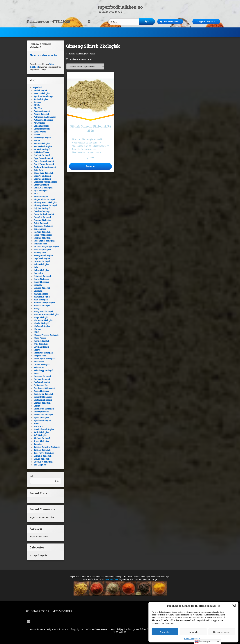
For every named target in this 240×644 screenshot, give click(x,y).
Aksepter (165, 632)
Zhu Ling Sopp (39, 465)
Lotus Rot (37, 285)
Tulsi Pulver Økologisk (43, 453)
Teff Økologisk (40, 435)
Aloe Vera (37, 108)
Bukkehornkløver (41, 152)
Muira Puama (39, 338)
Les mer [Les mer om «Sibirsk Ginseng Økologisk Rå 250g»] (91, 166)
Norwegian (203, 642)
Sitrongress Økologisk (43, 409)
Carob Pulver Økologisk (43, 164)
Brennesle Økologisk (42, 146)
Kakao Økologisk (41, 264)
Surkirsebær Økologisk (43, 429)
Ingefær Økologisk (41, 258)
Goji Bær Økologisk (42, 208)
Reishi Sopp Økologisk (43, 370)
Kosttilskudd (111, 32)
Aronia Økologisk (41, 114)
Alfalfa (36, 105)
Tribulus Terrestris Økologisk (46, 447)
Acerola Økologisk (41, 93)
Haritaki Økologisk (41, 238)
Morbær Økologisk (41, 326)
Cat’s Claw (38, 170)
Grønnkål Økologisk (42, 217)
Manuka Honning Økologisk (46, 314)
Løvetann (37, 291)
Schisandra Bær (40, 385)
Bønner (36, 141)
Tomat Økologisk (41, 441)
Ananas (37, 102)
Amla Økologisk (40, 99)
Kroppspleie (139, 32)
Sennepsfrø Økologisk (43, 394)
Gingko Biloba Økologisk (44, 199)
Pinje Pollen (38, 362)
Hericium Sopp (40, 244)
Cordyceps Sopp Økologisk (45, 182)
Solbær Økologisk (41, 412)
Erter (35, 194)
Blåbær (36, 135)
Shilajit (36, 406)
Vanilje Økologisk (41, 459)
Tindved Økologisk (41, 438)
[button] (234, 606)
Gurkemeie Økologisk (43, 226)
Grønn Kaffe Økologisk (43, 214)
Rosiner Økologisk (41, 379)
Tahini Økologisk (41, 432)
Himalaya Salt (39, 253)
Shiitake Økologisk (41, 403)
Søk (31, 476)
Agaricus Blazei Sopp (43, 96)
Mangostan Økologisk (43, 311)
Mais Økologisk (40, 300)
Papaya (36, 350)
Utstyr (187, 32)
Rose (35, 373)
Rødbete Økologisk (41, 382)
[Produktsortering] (85, 66)
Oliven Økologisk (41, 347)
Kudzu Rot (38, 273)
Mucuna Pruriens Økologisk (46, 335)
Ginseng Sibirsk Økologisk (45, 205)
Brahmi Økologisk (41, 143)
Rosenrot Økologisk (42, 376)
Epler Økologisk (40, 191)
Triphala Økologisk (41, 450)
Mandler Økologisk (41, 306)
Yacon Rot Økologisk (43, 462)
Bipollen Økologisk (41, 129)
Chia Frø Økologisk (42, 176)
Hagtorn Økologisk (41, 232)
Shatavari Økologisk (42, 400)
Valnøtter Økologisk (42, 456)
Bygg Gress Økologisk (43, 158)
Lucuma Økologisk (41, 288)
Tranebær (37, 444)
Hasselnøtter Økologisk (44, 241)
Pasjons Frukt (39, 356)
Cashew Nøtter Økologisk (44, 167)
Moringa (37, 329)
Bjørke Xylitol (39, 132)
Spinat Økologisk (41, 418)
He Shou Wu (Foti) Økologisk (46, 247)
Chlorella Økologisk (42, 179)
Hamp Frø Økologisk (42, 235)
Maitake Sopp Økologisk (44, 303)
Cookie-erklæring (192, 639)
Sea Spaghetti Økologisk (44, 388)
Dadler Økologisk (41, 185)
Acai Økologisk (40, 90)
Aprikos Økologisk (41, 111)
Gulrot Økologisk (40, 223)
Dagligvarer (65, 32)
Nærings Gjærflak (41, 341)
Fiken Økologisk (40, 197)
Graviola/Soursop (41, 211)
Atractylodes (39, 123)
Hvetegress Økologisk (43, 255)
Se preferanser (222, 632)
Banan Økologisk (41, 126)
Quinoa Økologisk (41, 364)
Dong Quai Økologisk (43, 188)
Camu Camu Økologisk (43, 161)
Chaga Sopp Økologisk (43, 173)
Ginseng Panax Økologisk (45, 202)
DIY (87, 32)
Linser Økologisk (41, 282)
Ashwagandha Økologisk (44, 117)
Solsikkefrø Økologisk (43, 415)
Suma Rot (38, 426)
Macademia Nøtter (41, 297)
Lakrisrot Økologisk (42, 276)
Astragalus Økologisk (43, 120)
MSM (36, 332)
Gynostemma (39, 229)
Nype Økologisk (40, 344)
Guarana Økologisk (42, 220)
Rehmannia (38, 367)
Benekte (193, 632)
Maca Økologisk (40, 294)
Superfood (38, 32)
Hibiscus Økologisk (42, 250)
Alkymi (165, 32)
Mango (36, 309)
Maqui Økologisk (41, 317)
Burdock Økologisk (41, 155)
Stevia (36, 423)
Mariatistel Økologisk (43, 320)
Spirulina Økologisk (42, 420)
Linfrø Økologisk (41, 279)
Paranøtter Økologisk (43, 353)
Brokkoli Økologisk (42, 149)
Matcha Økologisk (41, 323)
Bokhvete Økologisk (42, 138)
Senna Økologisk (41, 391)
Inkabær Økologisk (41, 261)
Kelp (35, 267)
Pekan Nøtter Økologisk (44, 359)
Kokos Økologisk (41, 270)
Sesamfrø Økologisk (42, 397)
